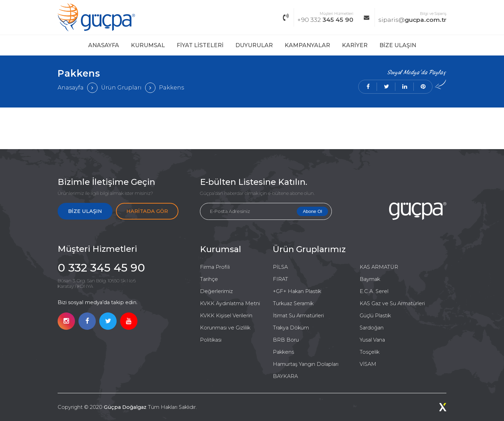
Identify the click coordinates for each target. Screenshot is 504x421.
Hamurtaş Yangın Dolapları (306, 364)
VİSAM (368, 364)
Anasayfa (71, 88)
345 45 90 (318, 17)
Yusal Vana (372, 340)
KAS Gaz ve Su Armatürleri (392, 303)
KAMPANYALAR (307, 45)
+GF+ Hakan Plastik (297, 291)
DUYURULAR (254, 45)
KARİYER (355, 45)
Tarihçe (209, 279)
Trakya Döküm (291, 328)
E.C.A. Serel (374, 291)
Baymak (370, 279)
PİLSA (280, 267)
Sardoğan (372, 328)
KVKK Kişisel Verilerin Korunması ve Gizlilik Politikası (226, 328)
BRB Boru (286, 340)
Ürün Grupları (121, 88)
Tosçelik (369, 352)
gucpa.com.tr (405, 17)
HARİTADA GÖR (147, 211)
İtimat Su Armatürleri (298, 316)
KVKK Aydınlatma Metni (230, 303)
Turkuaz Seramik (293, 303)
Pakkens (171, 88)
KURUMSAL (148, 45)
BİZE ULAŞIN (398, 45)
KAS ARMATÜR (379, 267)
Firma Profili (215, 267)
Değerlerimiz (216, 291)
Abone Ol (312, 211)
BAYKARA (285, 376)
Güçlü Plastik (375, 316)
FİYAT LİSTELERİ (200, 45)
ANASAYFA (104, 45)
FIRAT (280, 279)
